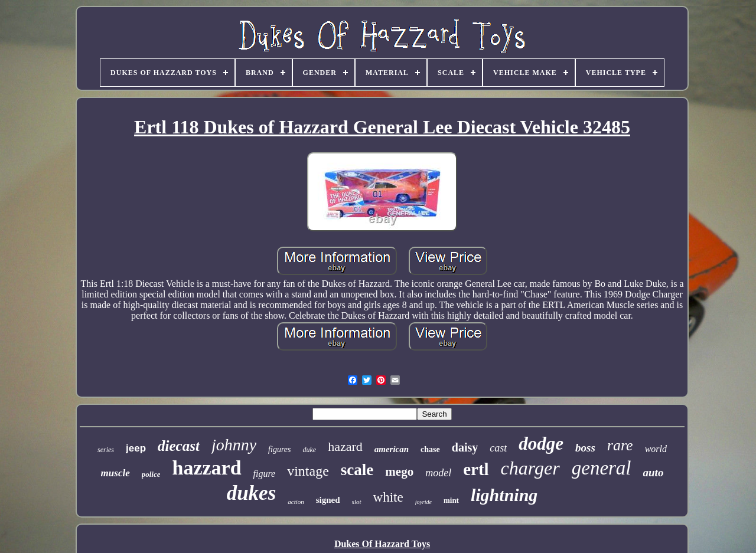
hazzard (206, 468)
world (656, 449)
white (388, 497)
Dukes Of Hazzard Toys (382, 544)
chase (430, 449)
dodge (541, 444)
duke (309, 450)
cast (498, 448)
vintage (308, 471)
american (392, 449)
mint (451, 500)
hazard (345, 446)
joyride (423, 502)
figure (265, 474)
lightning (504, 495)
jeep (136, 448)
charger (530, 468)
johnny (234, 445)
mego (399, 472)
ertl (476, 469)
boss (585, 448)
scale (357, 470)
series (106, 450)
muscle (115, 473)
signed (328, 500)
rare (620, 445)
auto (654, 472)
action (296, 502)
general (602, 468)
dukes (252, 493)
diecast (179, 446)
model (438, 473)
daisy (465, 447)
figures (279, 449)
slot (357, 502)
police (151, 474)
